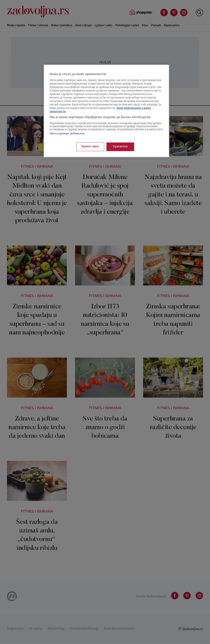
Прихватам (120, 147)
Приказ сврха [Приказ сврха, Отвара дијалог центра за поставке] (90, 147)
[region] (106, 111)
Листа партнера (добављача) (67, 134)
